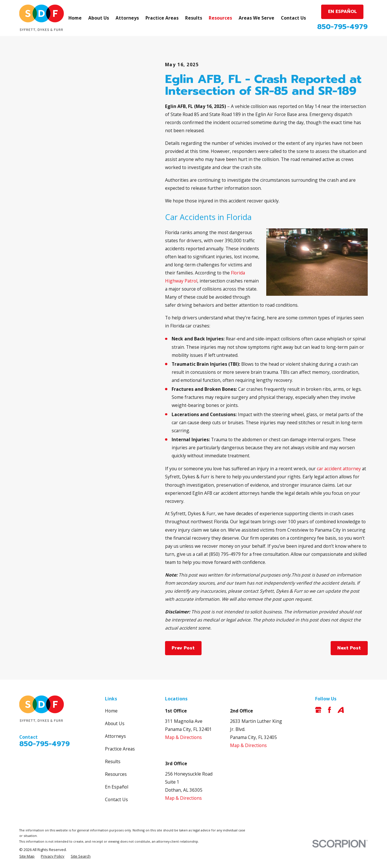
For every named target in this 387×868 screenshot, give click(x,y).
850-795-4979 (342, 27)
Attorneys (115, 736)
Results (113, 761)
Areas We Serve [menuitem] (256, 18)
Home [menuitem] (75, 18)
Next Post (349, 648)
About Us (115, 723)
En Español (117, 787)
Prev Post (183, 648)
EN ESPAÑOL (342, 12)
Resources (116, 774)
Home (111, 711)
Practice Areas (120, 749)
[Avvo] (341, 710)
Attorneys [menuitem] (127, 18)
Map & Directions (183, 737)
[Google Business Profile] (318, 710)
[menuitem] (27, 856)
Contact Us (116, 799)
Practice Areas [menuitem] (162, 18)
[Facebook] (329, 710)
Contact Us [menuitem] (293, 18)
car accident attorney (339, 469)
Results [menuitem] (194, 18)
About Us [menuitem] (99, 18)
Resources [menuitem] (220, 18)
